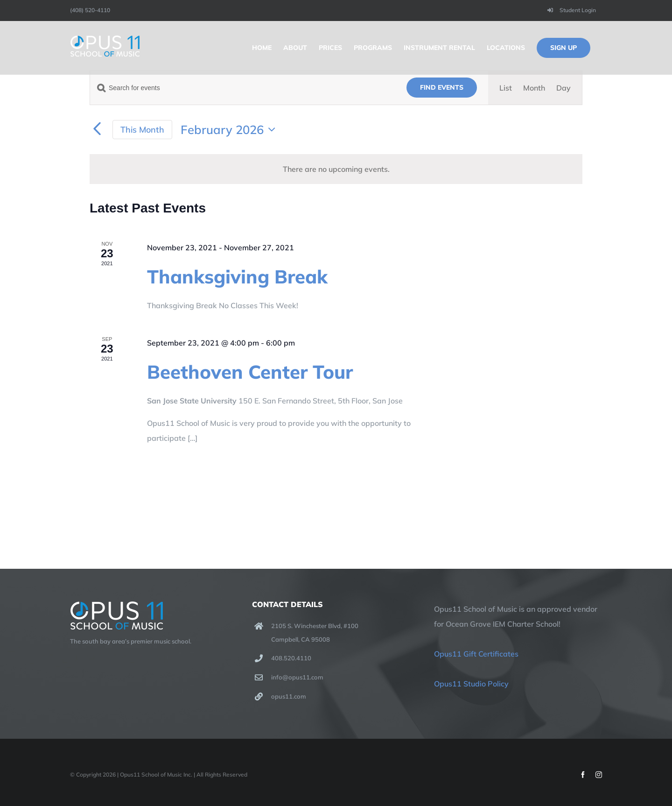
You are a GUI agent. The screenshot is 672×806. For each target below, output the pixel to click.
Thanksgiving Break (237, 276)
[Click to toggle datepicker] (230, 129)
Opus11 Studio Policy (471, 684)
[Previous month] (97, 130)
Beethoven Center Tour (250, 372)
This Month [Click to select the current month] (142, 129)
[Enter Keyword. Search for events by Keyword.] (243, 88)
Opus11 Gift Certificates (476, 654)
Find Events (442, 87)
